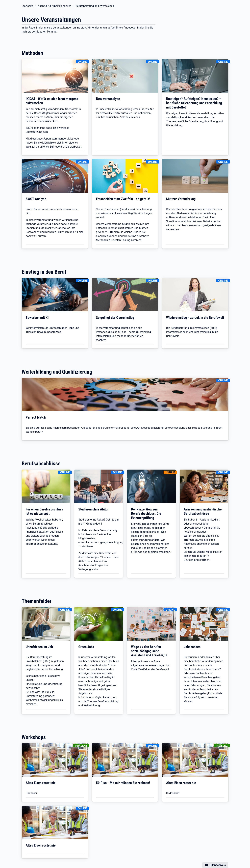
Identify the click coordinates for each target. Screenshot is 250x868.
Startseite (27, 6)
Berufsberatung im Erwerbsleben (95, 6)
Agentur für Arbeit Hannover (54, 6)
